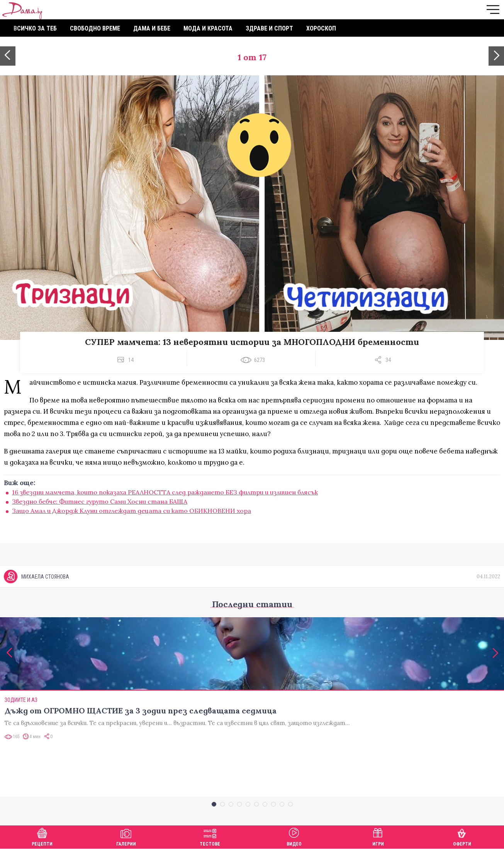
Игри (378, 836)
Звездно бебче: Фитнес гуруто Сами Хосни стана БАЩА (100, 501)
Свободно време (95, 28)
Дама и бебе (152, 28)
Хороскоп (321, 28)
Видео (294, 836)
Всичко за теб (35, 28)
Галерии (126, 836)
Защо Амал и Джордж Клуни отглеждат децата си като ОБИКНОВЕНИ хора (132, 511)
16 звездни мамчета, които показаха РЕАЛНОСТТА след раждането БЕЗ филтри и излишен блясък (165, 492)
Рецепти (42, 836)
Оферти (462, 836)
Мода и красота (208, 28)
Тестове (210, 836)
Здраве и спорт (269, 28)
